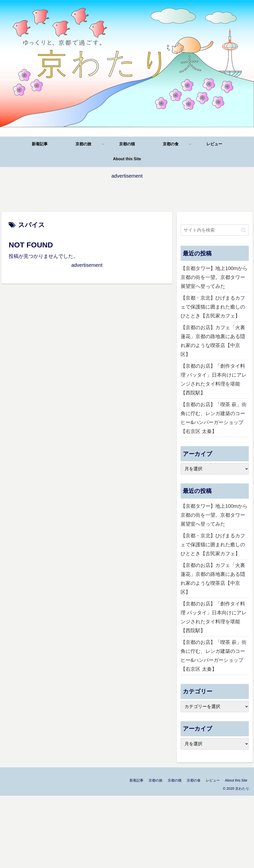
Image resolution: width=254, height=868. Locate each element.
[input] (215, 230)
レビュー (213, 780)
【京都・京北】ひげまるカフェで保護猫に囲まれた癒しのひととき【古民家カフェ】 (213, 307)
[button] (244, 230)
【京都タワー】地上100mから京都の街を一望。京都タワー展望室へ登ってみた (214, 277)
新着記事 (136, 780)
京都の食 (194, 780)
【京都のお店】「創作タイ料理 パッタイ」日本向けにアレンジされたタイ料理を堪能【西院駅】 (214, 379)
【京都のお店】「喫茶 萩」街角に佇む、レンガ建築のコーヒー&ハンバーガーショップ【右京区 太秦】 (214, 418)
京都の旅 (156, 780)
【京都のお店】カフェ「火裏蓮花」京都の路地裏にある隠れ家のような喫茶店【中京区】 (213, 341)
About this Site (236, 780)
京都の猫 (175, 780)
